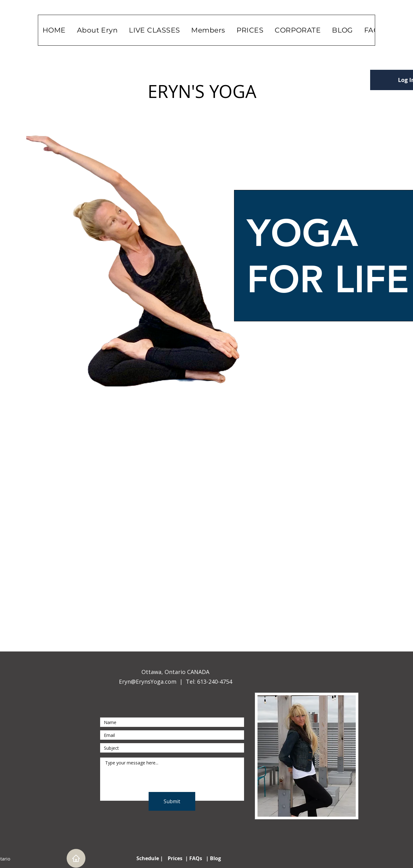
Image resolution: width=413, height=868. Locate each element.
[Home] (76, 858)
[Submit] (172, 801)
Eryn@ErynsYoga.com (148, 682)
